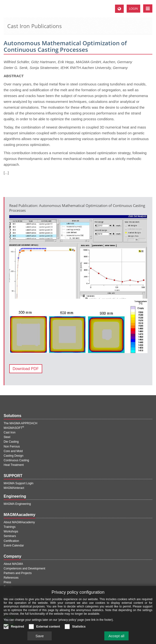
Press (7, 582)
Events (8, 587)
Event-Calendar (14, 546)
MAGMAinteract (14, 488)
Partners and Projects (18, 573)
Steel (7, 437)
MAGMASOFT (14, 428)
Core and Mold (13, 451)
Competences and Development (24, 568)
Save (40, 640)
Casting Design (13, 456)
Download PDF (26, 369)
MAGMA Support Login (19, 483)
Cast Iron (10, 432)
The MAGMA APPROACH (21, 423)
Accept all (116, 640)
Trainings (10, 527)
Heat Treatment (14, 465)
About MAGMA (13, 564)
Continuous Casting (16, 460)
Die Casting (11, 442)
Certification (11, 541)
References (11, 578)
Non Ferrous (12, 447)
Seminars (10, 536)
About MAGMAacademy (19, 522)
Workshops (11, 531)
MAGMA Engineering (17, 504)
